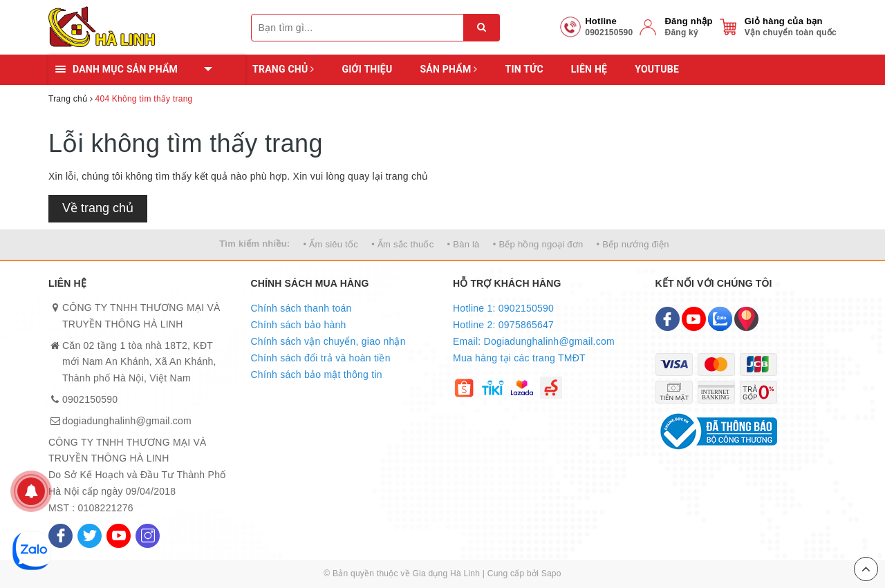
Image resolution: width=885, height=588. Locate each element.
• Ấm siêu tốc (331, 244)
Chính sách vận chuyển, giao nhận (328, 341)
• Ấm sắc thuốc (402, 244)
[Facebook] (60, 536)
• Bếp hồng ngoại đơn (538, 244)
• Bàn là (464, 244)
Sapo (551, 573)
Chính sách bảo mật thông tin (317, 374)
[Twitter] (90, 536)
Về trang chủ (98, 208)
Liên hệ (589, 69)
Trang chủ (283, 69)
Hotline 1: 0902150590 (503, 308)
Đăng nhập (688, 21)
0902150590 (90, 399)
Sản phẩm (448, 69)
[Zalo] (720, 319)
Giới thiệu (367, 69)
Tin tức (524, 69)
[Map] (746, 319)
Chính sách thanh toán (301, 308)
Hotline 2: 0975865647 (503, 325)
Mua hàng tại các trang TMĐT (519, 358)
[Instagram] (148, 536)
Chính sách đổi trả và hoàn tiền (321, 358)
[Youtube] (119, 536)
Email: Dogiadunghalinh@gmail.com (534, 341)
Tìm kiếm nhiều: (254, 244)
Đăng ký (681, 32)
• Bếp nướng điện (633, 244)
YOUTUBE (657, 69)
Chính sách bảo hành (299, 325)
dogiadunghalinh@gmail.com (127, 421)
